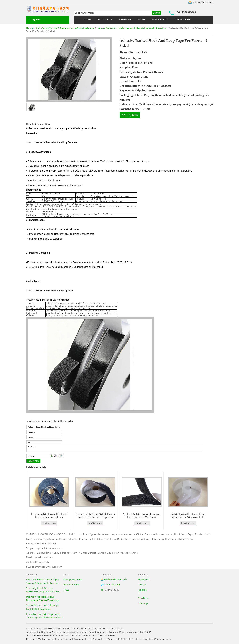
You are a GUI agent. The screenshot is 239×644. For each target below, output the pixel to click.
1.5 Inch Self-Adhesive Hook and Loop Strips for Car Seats (142, 516)
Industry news (71, 585)
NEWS (142, 20)
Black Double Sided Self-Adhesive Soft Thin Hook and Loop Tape (95, 516)
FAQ (66, 590)
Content (115, 448)
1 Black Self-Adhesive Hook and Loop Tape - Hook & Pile (49, 516)
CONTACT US (182, 20)
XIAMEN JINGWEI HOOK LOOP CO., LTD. (78, 628)
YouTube (143, 598)
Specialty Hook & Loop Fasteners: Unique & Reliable (43, 590)
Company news (72, 580)
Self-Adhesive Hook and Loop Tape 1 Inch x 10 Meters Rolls (188, 516)
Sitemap (143, 604)
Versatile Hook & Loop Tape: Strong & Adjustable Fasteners (44, 581)
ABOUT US (125, 20)
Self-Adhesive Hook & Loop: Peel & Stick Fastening (65, 28)
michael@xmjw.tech (203, 2)
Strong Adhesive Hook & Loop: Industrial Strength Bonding (132, 28)
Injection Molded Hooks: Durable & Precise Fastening (42, 599)
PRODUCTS (105, 20)
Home (30, 28)
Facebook (144, 580)
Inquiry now (130, 115)
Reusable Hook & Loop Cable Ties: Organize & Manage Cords (45, 616)
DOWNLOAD (160, 20)
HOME (88, 20)
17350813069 (112, 585)
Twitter (142, 585)
